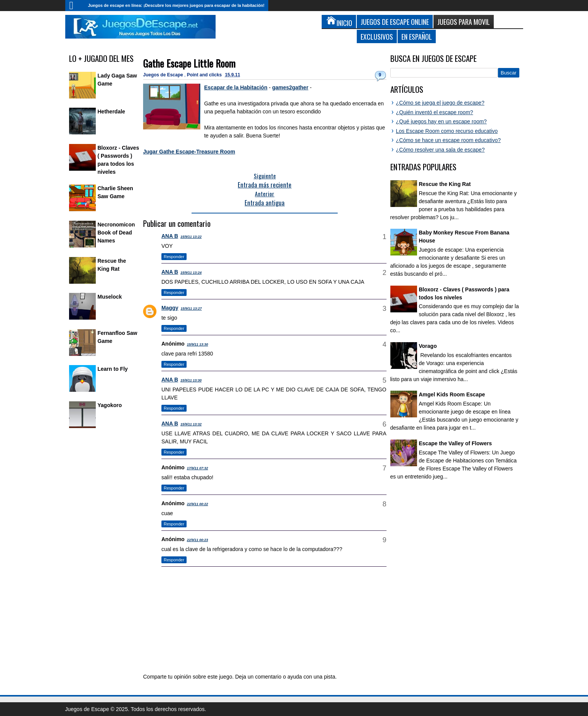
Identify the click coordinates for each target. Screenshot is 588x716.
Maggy (170, 308)
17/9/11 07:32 (198, 468)
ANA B (170, 236)
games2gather (290, 87)
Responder (174, 257)
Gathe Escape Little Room (189, 63)
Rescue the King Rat (445, 184)
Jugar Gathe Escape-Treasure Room (189, 152)
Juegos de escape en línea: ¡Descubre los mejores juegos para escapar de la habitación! (176, 5)
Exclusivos (377, 36)
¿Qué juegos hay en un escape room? (441, 121)
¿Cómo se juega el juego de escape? (440, 103)
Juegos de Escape (164, 75)
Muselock (110, 297)
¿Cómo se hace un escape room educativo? (449, 140)
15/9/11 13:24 (191, 273)
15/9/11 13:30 (198, 344)
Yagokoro (110, 405)
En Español (417, 36)
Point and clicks (205, 75)
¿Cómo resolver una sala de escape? (441, 150)
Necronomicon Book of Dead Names (116, 233)
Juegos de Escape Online (395, 22)
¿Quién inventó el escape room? (435, 112)
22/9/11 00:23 (198, 540)
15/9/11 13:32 (191, 424)
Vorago (428, 346)
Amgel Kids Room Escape (452, 394)
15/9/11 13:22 (191, 237)
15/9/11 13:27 (191, 309)
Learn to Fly (113, 369)
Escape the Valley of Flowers (455, 443)
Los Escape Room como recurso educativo (447, 131)
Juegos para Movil (464, 22)
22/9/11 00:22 (198, 504)
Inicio (75, 6)
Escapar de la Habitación (236, 87)
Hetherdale (111, 112)
